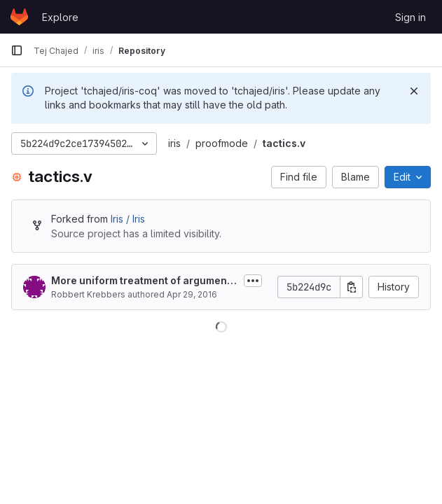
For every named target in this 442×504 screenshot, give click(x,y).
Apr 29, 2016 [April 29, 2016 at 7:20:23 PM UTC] (192, 294)
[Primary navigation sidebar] (17, 50)
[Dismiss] (414, 91)
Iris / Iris (128, 219)
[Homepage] (19, 17)
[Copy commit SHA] (352, 287)
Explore (60, 17)
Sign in (410, 17)
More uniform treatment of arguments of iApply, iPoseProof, (144, 281)
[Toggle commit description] (253, 281)
